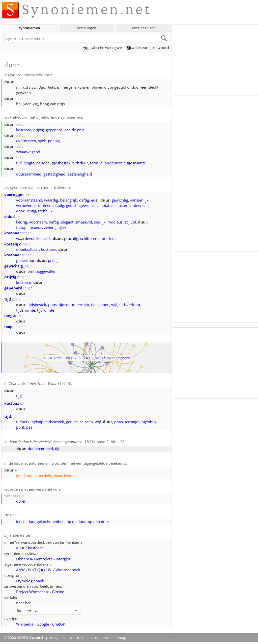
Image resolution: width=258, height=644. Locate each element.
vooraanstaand (29, 200)
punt (20, 427)
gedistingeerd (78, 205)
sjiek (42, 141)
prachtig (71, 238)
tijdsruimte (136, 163)
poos (52, 305)
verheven (24, 205)
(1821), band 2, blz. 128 (67, 442)
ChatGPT (60, 624)
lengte (29, 163)
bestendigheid (80, 174)
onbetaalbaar (28, 249)
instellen (84, 638)
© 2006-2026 (23, 638)
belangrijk (69, 200)
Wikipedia (25, 624)
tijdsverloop (130, 305)
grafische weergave (103, 47)
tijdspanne (100, 305)
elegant (67, 222)
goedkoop (25, 476)
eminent (137, 205)
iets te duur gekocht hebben (40, 522)
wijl (114, 305)
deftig (84, 200)
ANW (20, 570)
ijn (136, 422)
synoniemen (29, 28)
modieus (115, 222)
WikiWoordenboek (64, 570)
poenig (54, 141)
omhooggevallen (42, 271)
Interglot (63, 559)
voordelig (44, 476)
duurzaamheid (29, 174)
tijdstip (37, 422)
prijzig (39, 130)
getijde (72, 422)
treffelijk (45, 211)
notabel (107, 205)
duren (21, 501)
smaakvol (84, 222)
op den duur (98, 522)
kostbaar (24, 130)
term (129, 422)
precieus (109, 238)
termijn (96, 163)
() (39, 570)
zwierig (50, 227)
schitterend (90, 238)
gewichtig (120, 200)
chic (95, 205)
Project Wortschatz (32, 592)
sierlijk (100, 222)
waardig (51, 200)
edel (95, 200)
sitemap (120, 638)
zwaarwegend (28, 152)
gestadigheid (54, 174)
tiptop (21, 227)
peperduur (25, 260)
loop (8, 327)
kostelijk (44, 238)
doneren (102, 638)
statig (59, 205)
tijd (19, 163)
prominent (44, 205)
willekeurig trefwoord (148, 47)
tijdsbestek (61, 163)
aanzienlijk (139, 200)
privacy (52, 638)
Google (43, 624)
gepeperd (54, 130)
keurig (22, 222)
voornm (14, 194)
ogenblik (149, 422)
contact (68, 638)
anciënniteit (115, 163)
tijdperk (23, 422)
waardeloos (64, 476)
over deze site (144, 28)
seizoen (86, 422)
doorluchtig (26, 211)
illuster (121, 205)
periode (43, 163)
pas (29, 427)
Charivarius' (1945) (40, 383)
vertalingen (87, 28)
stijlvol (130, 222)
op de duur (76, 522)
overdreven (26, 141)
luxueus (35, 227)
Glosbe (58, 592)
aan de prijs (74, 130)
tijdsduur (80, 163)
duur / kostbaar (30, 548)
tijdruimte (46, 310)
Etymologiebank (30, 581)
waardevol (25, 238)
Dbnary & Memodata (34, 559)
